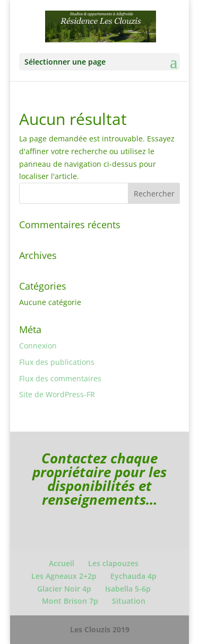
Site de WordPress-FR (57, 394)
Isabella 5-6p (128, 589)
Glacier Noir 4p (64, 589)
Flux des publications (57, 362)
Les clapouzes (113, 563)
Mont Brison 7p (70, 601)
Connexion (38, 346)
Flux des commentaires (60, 378)
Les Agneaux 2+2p (64, 576)
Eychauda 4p (133, 576)
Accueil (62, 563)
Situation (129, 601)
